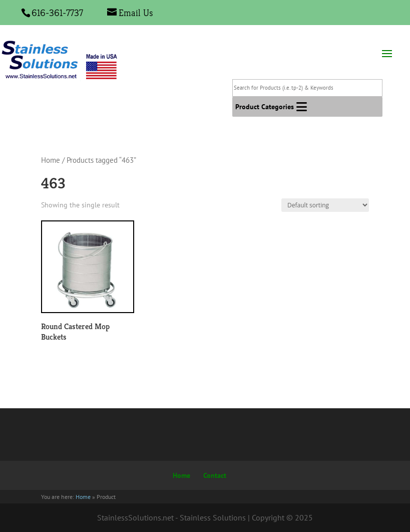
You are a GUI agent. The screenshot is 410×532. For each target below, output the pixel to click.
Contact (215, 475)
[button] (265, 107)
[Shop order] (325, 205)
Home (51, 160)
